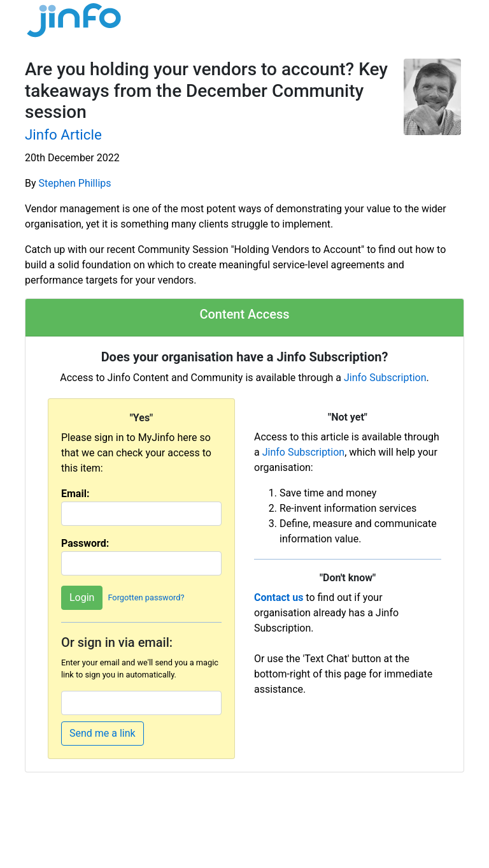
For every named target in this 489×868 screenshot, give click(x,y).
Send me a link (103, 733)
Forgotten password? (146, 597)
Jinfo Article (63, 134)
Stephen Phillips (75, 183)
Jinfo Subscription (385, 378)
